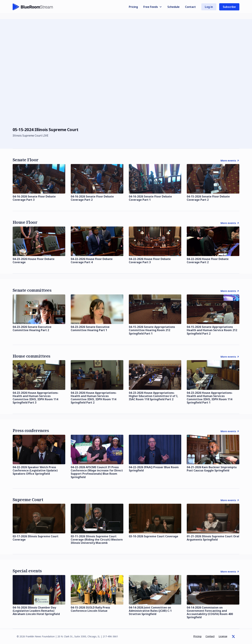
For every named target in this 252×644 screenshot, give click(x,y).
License (223, 636)
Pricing (133, 7)
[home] (33, 7)
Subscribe (229, 7)
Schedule (173, 7)
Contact (190, 7)
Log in (209, 7)
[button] (153, 7)
